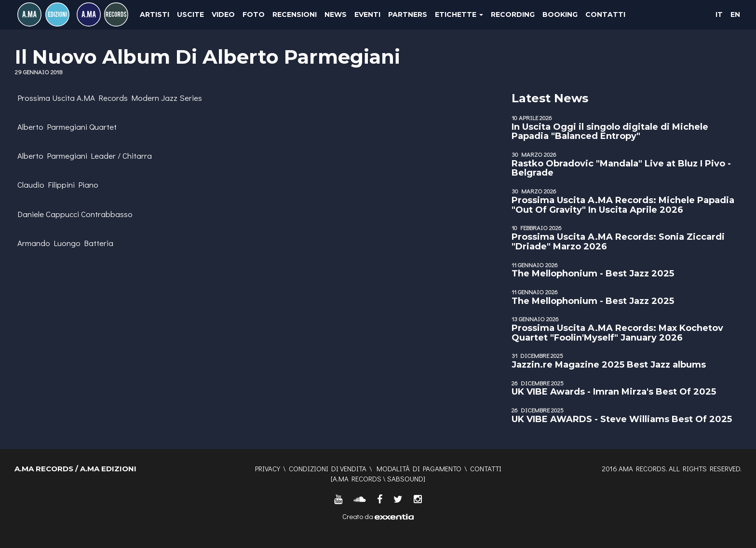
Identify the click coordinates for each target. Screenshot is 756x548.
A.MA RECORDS (357, 479)
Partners (408, 14)
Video (223, 14)
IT (719, 14)
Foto (254, 14)
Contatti (605, 14)
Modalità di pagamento (419, 468)
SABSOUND (405, 479)
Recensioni (295, 14)
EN (735, 14)
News (336, 14)
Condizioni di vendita (328, 468)
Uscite (190, 14)
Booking (560, 14)
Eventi (367, 14)
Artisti (155, 14)
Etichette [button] (459, 14)
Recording (513, 14)
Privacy (268, 468)
